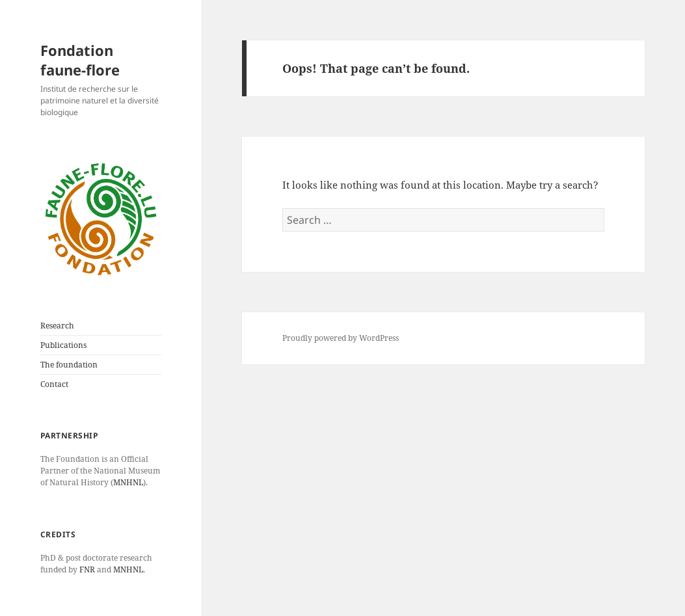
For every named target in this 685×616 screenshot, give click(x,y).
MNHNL (128, 482)
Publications (63, 345)
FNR (87, 569)
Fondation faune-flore (80, 60)
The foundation (69, 365)
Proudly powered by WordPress (341, 338)
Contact (54, 384)
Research (57, 326)
